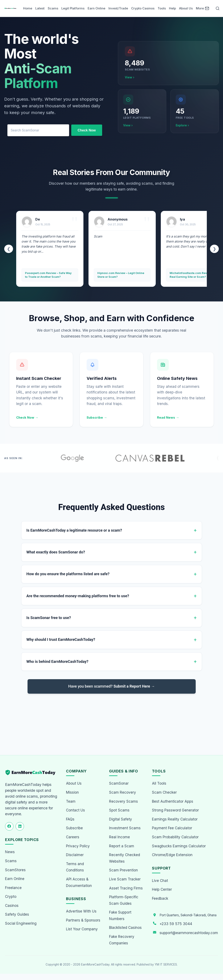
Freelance (13, 888)
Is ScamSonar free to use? (49, 618)
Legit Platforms (73, 8)
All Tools (159, 783)
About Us (186, 8)
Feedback (160, 898)
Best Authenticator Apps (173, 801)
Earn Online (96, 8)
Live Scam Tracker (125, 879)
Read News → (168, 417)
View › (130, 77)
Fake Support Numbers (120, 916)
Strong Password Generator (175, 810)
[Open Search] (218, 8)
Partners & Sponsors (83, 920)
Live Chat (160, 881)
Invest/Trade (118, 8)
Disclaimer (75, 855)
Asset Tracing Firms (126, 888)
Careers (73, 837)
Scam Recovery (123, 792)
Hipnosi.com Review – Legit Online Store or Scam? (121, 275)
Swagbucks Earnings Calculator (179, 846)
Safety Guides (17, 914)
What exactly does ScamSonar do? (56, 552)
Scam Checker (164, 792)
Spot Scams (119, 810)
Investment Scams (125, 828)
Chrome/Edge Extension (172, 855)
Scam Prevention (123, 870)
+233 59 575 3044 (176, 924)
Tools (162, 8)
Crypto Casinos (143, 8)
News (10, 852)
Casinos (12, 906)
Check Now (87, 130)
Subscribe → (97, 417)
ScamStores (15, 870)
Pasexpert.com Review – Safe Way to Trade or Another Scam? (48, 275)
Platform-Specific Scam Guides (124, 900)
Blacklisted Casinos (125, 928)
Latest (40, 8)
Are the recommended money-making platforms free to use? (78, 596)
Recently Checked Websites (125, 858)
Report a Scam (122, 846)
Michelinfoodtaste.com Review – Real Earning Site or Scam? (192, 275)
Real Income (119, 837)
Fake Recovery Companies (122, 940)
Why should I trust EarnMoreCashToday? (61, 640)
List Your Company (82, 929)
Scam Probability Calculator (175, 837)
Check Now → (27, 417)
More (200, 8)
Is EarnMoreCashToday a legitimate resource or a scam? (74, 530)
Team (71, 801)
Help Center (162, 889)
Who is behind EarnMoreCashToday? (57, 661)
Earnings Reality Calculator (175, 819)
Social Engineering (21, 923)
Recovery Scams (123, 801)
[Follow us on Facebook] (9, 826)
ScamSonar (119, 783)
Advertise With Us (81, 911)
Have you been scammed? (112, 686)
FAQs (70, 819)
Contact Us (75, 810)
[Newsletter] (207, 8)
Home (28, 8)
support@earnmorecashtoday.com (189, 933)
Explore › (182, 125)
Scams (53, 8)
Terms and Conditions (75, 867)
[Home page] (11, 8)
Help (172, 8)
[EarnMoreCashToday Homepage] (32, 773)
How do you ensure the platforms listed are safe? (68, 574)
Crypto (11, 897)
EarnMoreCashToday (95, 964)
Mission (72, 792)
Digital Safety (121, 819)
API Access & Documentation (79, 882)
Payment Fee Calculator (172, 828)
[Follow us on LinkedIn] (20, 826)
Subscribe (74, 828)
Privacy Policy (78, 846)
